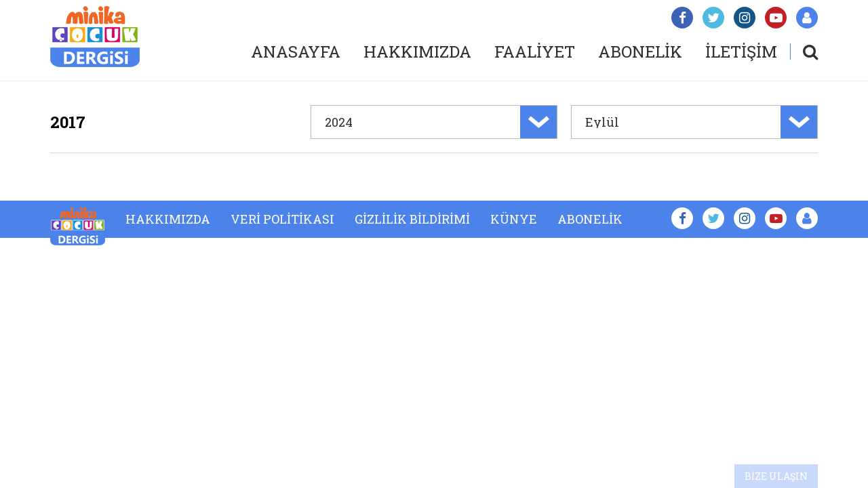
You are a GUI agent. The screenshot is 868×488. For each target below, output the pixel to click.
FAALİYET (535, 52)
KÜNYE (514, 219)
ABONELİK (640, 52)
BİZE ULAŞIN (776, 476)
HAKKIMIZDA (417, 52)
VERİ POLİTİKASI (282, 219)
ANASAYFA (296, 52)
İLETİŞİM (741, 52)
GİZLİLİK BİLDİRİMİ (412, 219)
